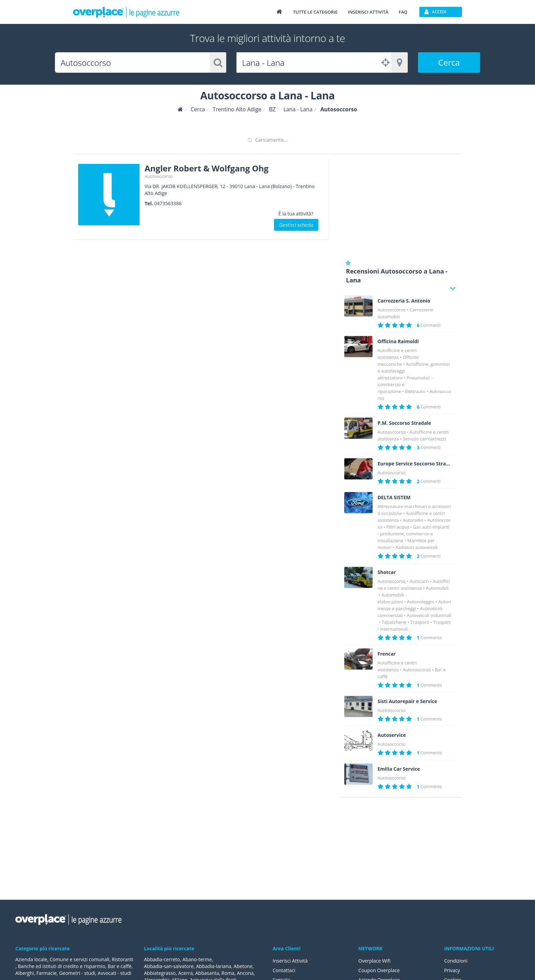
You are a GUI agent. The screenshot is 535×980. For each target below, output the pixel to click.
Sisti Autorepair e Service (408, 701)
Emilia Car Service (399, 769)
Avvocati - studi (114, 973)
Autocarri (419, 581)
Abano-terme (197, 959)
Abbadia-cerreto (162, 959)
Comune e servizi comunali (79, 959)
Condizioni (456, 961)
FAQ (403, 12)
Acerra (185, 973)
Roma (228, 973)
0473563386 (168, 203)
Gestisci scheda (296, 225)
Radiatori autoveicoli (416, 547)
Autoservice (392, 735)
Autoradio (413, 520)
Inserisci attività (368, 12)
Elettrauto (415, 391)
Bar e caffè (120, 966)
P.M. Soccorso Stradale (404, 423)
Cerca (449, 62)
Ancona (245, 973)
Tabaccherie (394, 622)
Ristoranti (123, 959)
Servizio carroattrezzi (424, 439)
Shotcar (387, 572)
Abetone (243, 966)
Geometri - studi (77, 973)
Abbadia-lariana (214, 966)
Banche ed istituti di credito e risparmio (61, 966)
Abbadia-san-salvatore (169, 966)
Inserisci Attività (290, 961)
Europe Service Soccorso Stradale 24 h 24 (415, 464)
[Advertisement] (401, 207)
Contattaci (284, 970)
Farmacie (47, 973)
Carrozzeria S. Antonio (404, 301)
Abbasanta (207, 973)
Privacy (452, 970)
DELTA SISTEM (394, 498)
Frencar (387, 654)
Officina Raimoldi (398, 341)
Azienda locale (31, 959)
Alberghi (25, 973)
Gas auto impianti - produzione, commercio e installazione (414, 534)
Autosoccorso (159, 176)
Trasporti (420, 622)
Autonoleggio (421, 602)
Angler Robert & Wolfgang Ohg (207, 168)
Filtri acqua (397, 527)
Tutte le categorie (315, 12)
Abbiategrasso (160, 973)
